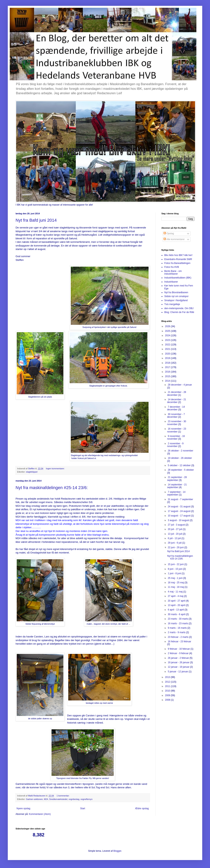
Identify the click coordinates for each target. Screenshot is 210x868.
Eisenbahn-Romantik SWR (178, 259)
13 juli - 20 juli (175, 534)
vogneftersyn (87, 799)
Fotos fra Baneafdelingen (177, 263)
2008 (168, 700)
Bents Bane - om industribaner (173, 272)
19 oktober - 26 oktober (180, 458)
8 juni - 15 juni (175, 569)
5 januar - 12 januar (178, 672)
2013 (168, 677)
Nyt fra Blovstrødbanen (176, 292)
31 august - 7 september (180, 499)
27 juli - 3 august (177, 525)
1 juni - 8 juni (175, 573)
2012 (168, 682)
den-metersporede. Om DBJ (179, 308)
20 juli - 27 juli (175, 529)
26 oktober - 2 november (181, 451)
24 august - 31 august (179, 507)
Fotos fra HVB (172, 267)
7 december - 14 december (176, 408)
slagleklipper (32, 472)
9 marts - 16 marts (178, 628)
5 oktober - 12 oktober (180, 465)
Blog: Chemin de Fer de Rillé (179, 312)
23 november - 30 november (177, 423)
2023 (168, 340)
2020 (168, 354)
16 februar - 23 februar (179, 641)
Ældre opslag (142, 808)
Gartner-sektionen (34, 799)
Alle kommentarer (174, 239)
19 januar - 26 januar (179, 662)
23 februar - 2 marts (178, 637)
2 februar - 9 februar (178, 653)
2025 (168, 331)
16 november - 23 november (177, 430)
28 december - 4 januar (180, 385)
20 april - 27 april (177, 601)
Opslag (169, 233)
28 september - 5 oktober (181, 470)
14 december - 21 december (177, 401)
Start (83, 808)
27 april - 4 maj (176, 596)
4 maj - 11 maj (175, 592)
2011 (168, 686)
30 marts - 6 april (177, 614)
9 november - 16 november (176, 437)
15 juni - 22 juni (176, 564)
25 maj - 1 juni (175, 578)
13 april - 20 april (177, 605)
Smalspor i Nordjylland (176, 300)
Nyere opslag (23, 808)
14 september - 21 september (177, 486)
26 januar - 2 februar (179, 658)
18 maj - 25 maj (176, 583)
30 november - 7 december (176, 416)
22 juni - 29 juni (176, 547)
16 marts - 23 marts (178, 623)
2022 (168, 345)
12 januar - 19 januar (179, 667)
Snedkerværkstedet (58, 799)
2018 (168, 363)
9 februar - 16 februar (179, 649)
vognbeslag (74, 799)
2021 (168, 349)
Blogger (117, 851)
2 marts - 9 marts (177, 632)
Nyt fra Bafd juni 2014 (36, 220)
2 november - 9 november (175, 445)
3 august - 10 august (179, 520)
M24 (46, 799)
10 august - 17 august (179, 516)
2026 (168, 326)
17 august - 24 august (179, 511)
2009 (168, 695)
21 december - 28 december (177, 393)
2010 (168, 691)
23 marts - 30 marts (178, 619)
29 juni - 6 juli (175, 543)
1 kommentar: (63, 796)
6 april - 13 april (176, 610)
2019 (168, 358)
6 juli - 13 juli (175, 538)
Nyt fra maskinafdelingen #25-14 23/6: (52, 488)
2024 (168, 335)
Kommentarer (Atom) (40, 814)
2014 (168, 381)
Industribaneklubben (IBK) (178, 278)
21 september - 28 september (177, 479)
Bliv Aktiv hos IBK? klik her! (178, 255)
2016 (168, 372)
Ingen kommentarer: (56, 469)
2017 (168, 367)
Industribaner (171, 282)
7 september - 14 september (176, 493)
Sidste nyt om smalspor (176, 296)
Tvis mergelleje (172, 304)
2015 (168, 376)
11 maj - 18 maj (176, 587)
